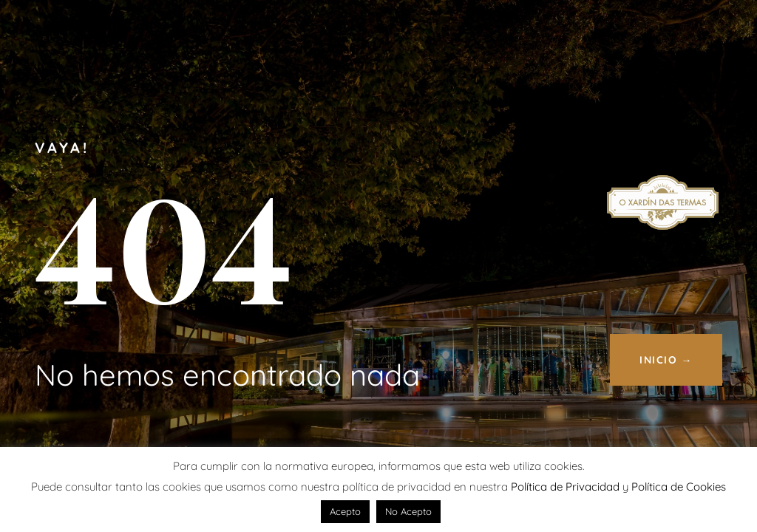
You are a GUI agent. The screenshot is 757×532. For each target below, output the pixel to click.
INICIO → (666, 360)
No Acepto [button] (408, 511)
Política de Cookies (679, 487)
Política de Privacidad (565, 487)
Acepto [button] (345, 511)
